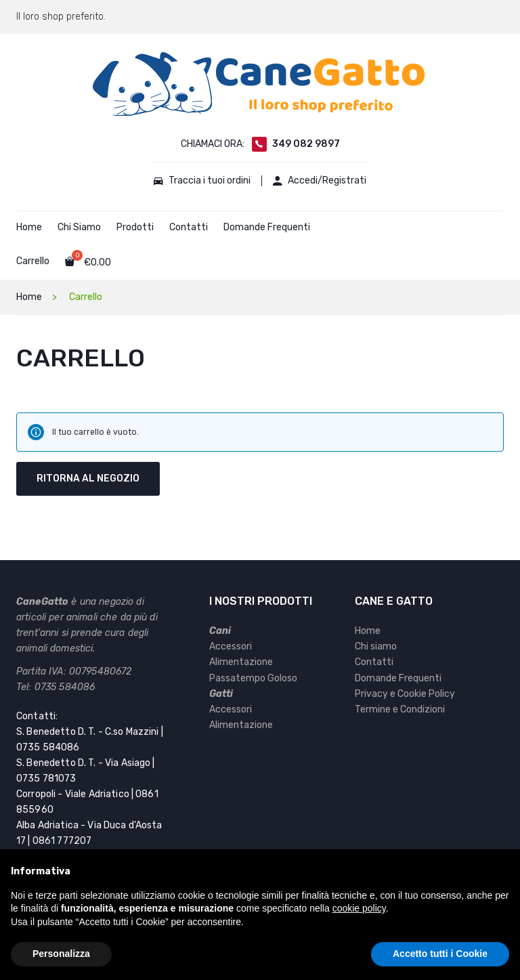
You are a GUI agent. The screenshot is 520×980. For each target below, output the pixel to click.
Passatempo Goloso (253, 678)
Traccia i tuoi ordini (200, 181)
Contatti (189, 227)
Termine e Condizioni (400, 709)
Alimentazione (241, 662)
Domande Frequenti (267, 227)
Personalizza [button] (61, 954)
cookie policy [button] (359, 908)
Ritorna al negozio (88, 478)
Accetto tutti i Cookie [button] (440, 954)
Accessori (231, 646)
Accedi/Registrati (322, 181)
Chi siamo (376, 646)
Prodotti (135, 227)
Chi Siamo (79, 227)
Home (29, 227)
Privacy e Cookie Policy (405, 694)
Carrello (33, 261)
